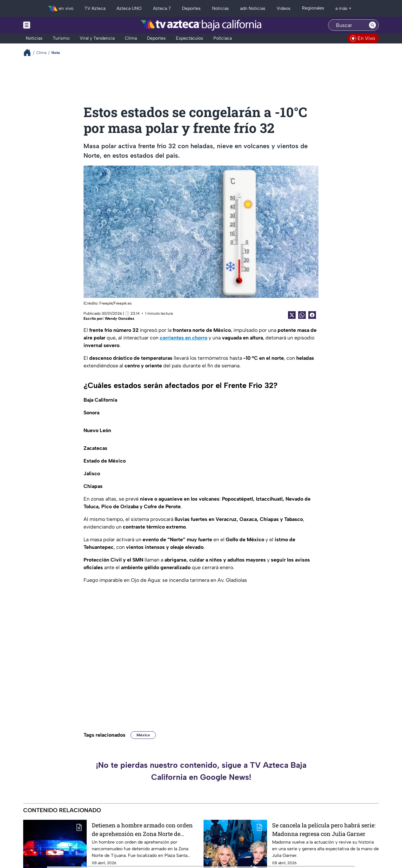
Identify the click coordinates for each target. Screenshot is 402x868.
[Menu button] (49, 25)
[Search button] (372, 25)
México (143, 735)
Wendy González (120, 319)
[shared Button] (302, 315)
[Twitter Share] (292, 315)
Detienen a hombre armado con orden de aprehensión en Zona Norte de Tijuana (142, 829)
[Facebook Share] (312, 315)
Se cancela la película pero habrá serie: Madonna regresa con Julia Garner (324, 829)
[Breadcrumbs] (30, 53)
